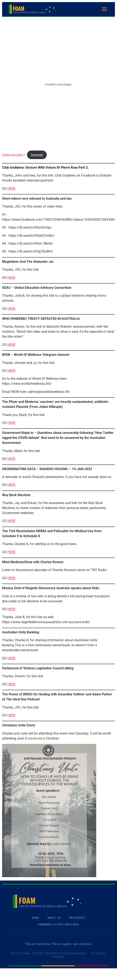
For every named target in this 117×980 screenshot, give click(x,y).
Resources (77, 918)
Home (36, 918)
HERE (12, 189)
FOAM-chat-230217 (14, 155)
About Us (54, 918)
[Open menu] (104, 9)
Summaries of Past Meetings (58, 924)
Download (37, 155)
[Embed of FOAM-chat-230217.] (58, 84)
